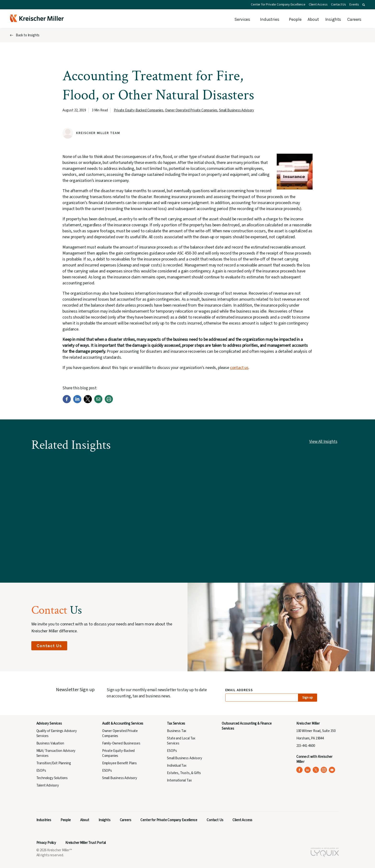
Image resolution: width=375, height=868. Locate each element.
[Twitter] (88, 402)
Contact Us (339, 5)
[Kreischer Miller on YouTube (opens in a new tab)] (332, 770)
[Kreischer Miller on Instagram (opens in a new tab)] (324, 770)
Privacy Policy (46, 843)
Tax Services (176, 724)
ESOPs (41, 771)
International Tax (179, 780)
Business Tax (177, 731)
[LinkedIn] (77, 402)
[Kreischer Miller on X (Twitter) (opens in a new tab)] (316, 770)
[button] (364, 5)
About (313, 19)
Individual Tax (177, 766)
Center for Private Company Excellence (278, 5)
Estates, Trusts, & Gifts (184, 773)
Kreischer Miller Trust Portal (85, 843)
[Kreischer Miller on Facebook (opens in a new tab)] (300, 770)
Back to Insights (28, 35)
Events (354, 5)
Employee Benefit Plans (119, 763)
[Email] (98, 402)
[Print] (109, 402)
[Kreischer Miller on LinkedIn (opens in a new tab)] (308, 770)
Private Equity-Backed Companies (139, 110)
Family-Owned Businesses (121, 743)
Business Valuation (50, 743)
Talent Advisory (48, 785)
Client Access (318, 5)
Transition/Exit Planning (54, 763)
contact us (239, 368)
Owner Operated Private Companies (191, 110)
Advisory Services (49, 724)
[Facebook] (67, 402)
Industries (270, 19)
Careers (354, 19)
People (295, 19)
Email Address (239, 690)
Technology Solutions (52, 778)
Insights (333, 19)
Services (242, 19)
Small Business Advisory (237, 110)
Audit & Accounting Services (123, 724)
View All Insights (323, 442)
